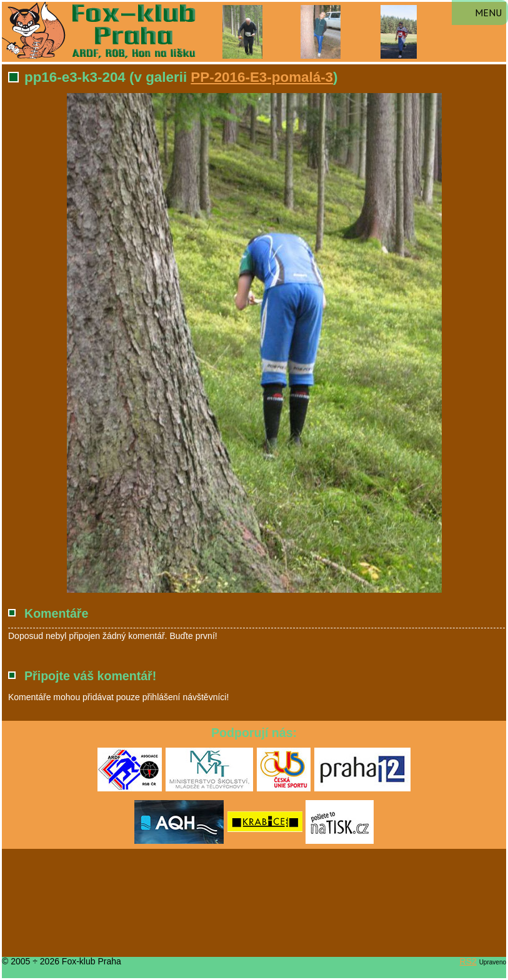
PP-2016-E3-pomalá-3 (262, 77)
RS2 (468, 961)
